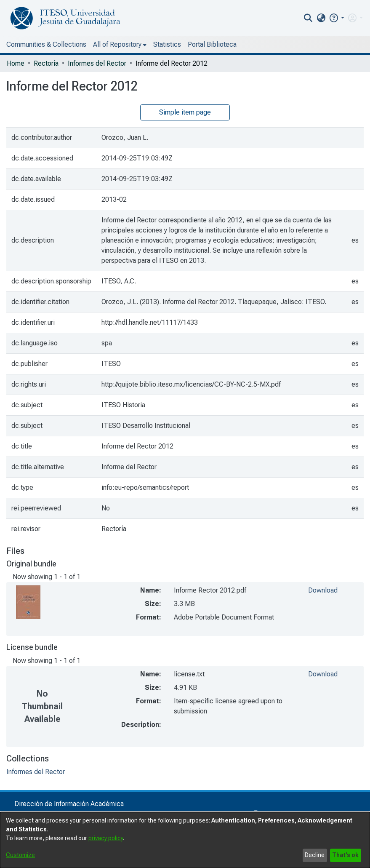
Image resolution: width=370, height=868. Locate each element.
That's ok (345, 855)
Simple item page (185, 112)
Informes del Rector (97, 63)
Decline (315, 855)
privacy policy (106, 838)
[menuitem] (321, 18)
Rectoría (46, 63)
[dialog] (185, 840)
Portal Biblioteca (212, 44)
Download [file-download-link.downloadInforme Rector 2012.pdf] (323, 590)
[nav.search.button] (308, 18)
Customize (20, 855)
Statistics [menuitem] (167, 44)
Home (16, 63)
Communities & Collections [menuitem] (46, 44)
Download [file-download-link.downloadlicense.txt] (323, 674)
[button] (337, 18)
